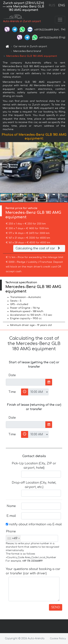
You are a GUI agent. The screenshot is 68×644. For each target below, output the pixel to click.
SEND (56, 607)
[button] (65, 167)
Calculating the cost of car (38, 248)
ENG (61, 5)
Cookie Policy (58, 639)
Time (12, 392)
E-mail (11, 516)
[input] (26, 382)
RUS (52, 5)
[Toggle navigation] (60, 20)
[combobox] (13, 538)
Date (12, 375)
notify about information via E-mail (34, 524)
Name (11, 506)
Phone (11, 531)
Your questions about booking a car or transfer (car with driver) (33, 571)
